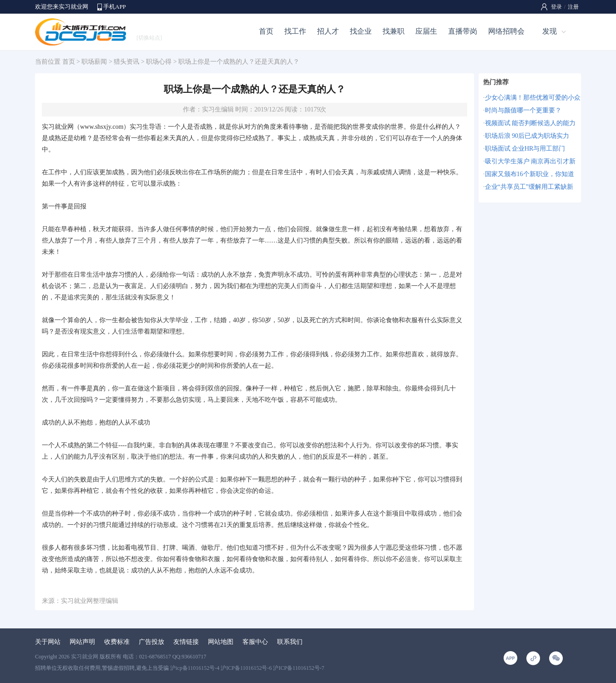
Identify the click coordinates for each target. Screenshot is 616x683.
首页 (266, 31)
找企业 (361, 31)
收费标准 (117, 642)
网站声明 (82, 642)
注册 (573, 7)
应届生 (426, 31)
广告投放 (151, 642)
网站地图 (221, 642)
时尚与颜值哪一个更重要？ (523, 110)
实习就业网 (58, 127)
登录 (556, 7)
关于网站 (48, 642)
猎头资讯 (126, 62)
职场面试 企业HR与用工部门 (525, 149)
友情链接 (186, 642)
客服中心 (255, 642)
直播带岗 (463, 31)
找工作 (295, 31)
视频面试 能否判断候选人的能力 (530, 123)
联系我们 (290, 642)
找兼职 (394, 31)
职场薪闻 (94, 62)
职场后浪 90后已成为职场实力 (527, 136)
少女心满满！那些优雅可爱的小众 (533, 98)
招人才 (328, 31)
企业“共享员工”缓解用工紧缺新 (529, 187)
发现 (550, 31)
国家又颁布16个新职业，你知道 (530, 174)
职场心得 (159, 62)
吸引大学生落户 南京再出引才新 (530, 161)
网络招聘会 (506, 31)
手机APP (115, 7)
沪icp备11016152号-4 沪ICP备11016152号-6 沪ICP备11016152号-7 (247, 668)
